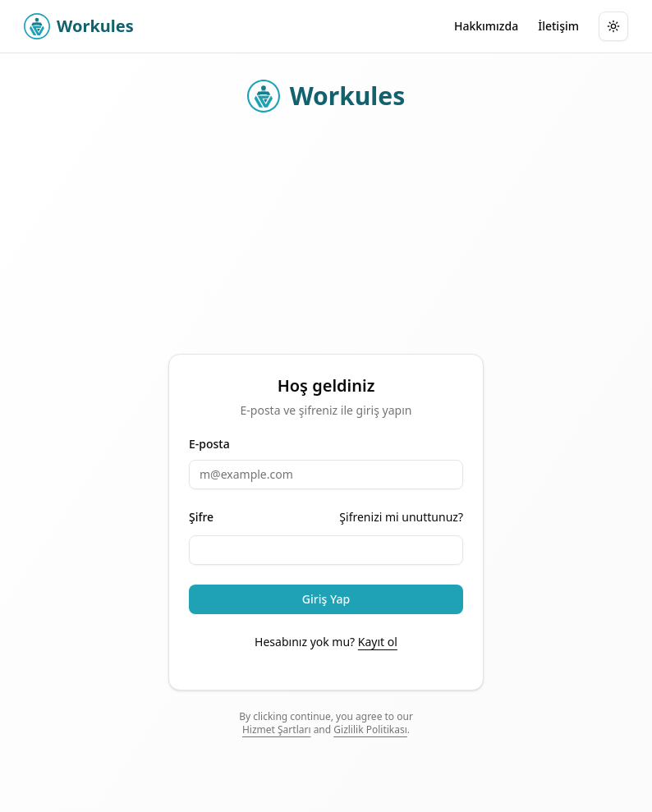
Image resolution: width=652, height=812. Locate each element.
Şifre (201, 517)
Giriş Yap (326, 599)
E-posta (209, 444)
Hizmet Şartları (277, 729)
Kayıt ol (378, 642)
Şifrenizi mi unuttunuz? (401, 517)
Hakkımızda (486, 26)
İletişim (558, 26)
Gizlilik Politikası (370, 729)
